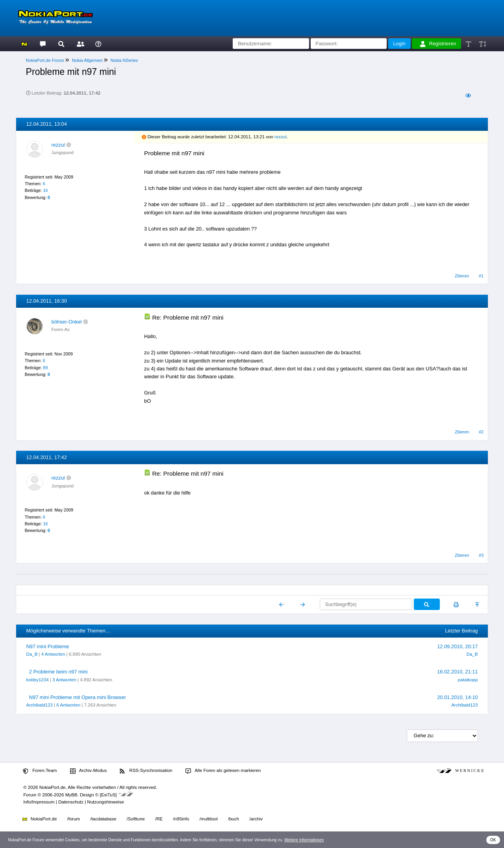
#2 (481, 432)
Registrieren (438, 44)
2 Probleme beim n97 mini (58, 672)
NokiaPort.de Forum (45, 60)
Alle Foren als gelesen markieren (223, 771)
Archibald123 (40, 705)
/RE (159, 819)
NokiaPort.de (40, 819)
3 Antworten (64, 680)
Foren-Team (40, 771)
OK (493, 840)
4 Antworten (53, 654)
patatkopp (468, 680)
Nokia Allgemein (87, 60)
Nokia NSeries (124, 60)
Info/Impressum (39, 802)
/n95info (181, 819)
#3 (481, 555)
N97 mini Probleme (48, 646)
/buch (233, 819)
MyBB (71, 795)
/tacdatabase (103, 819)
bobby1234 (38, 680)
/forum (74, 819)
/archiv (256, 819)
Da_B (32, 654)
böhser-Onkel (67, 322)
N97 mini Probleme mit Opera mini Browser (78, 697)
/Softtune (136, 819)
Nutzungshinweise (105, 802)
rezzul (58, 145)
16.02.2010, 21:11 (457, 672)
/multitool (209, 819)
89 (45, 368)
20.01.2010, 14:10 (457, 697)
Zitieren (462, 276)
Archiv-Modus (89, 771)
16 (45, 190)
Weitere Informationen (304, 840)
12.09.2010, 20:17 (457, 646)
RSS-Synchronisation (146, 771)
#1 (481, 276)
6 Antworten (68, 705)
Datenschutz (71, 802)
